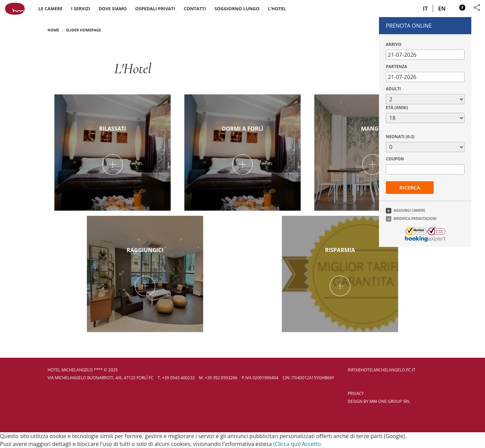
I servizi (81, 9)
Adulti (393, 89)
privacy (356, 393)
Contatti (195, 9)
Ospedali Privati (155, 9)
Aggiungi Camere (409, 210)
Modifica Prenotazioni (415, 219)
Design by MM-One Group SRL (379, 401)
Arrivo (394, 44)
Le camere (50, 9)
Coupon (395, 159)
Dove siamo (113, 9)
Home (53, 30)
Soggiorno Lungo (237, 9)
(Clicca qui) (287, 444)
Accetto (311, 444)
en (442, 9)
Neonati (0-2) (400, 137)
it (425, 9)
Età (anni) (397, 108)
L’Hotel (277, 9)
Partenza (396, 67)
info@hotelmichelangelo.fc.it (382, 370)
